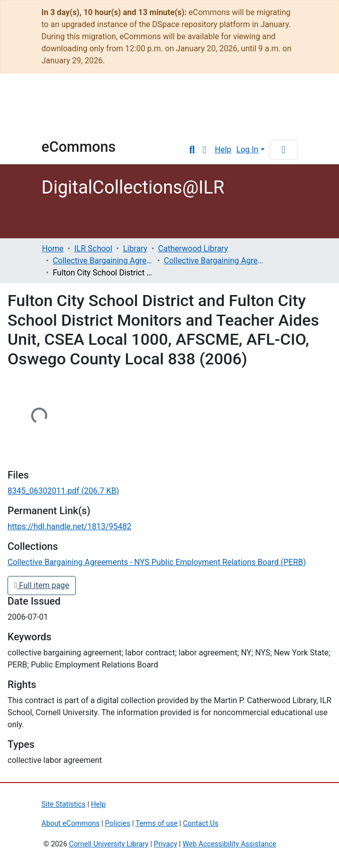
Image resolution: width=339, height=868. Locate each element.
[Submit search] (192, 150)
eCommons (79, 147)
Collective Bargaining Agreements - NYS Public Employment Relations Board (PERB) (214, 261)
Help (223, 150)
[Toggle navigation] (284, 150)
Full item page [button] (42, 585)
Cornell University (67, 111)
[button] (205, 150)
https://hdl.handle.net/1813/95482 (69, 526)
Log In (248, 150)
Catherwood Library (193, 249)
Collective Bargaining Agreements (103, 261)
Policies (118, 824)
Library (135, 249)
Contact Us (201, 824)
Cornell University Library (108, 844)
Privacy (165, 844)
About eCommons (71, 824)
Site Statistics (64, 804)
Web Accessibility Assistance (229, 844)
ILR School (93, 249)
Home (53, 249)
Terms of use (157, 824)
